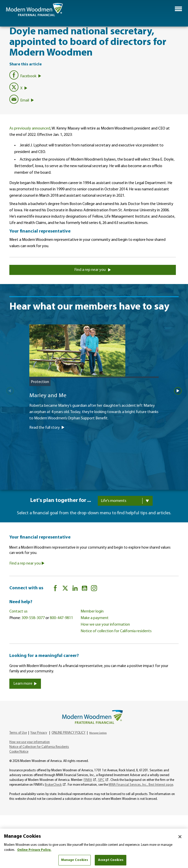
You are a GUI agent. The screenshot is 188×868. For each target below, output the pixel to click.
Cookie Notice (19, 752)
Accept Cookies (111, 860)
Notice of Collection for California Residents (39, 747)
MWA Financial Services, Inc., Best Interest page (141, 785)
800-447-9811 (61, 618)
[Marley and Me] (94, 402)
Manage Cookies (98, 733)
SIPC (101, 780)
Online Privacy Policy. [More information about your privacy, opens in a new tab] (34, 850)
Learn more (25, 684)
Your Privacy (39, 733)
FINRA (88, 780)
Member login (92, 611)
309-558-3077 (33, 618)
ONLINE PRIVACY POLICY (68, 733)
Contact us (18, 611)
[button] (178, 9)
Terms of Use (18, 733)
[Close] (180, 837)
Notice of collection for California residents (116, 631)
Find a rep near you (93, 270)
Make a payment (95, 618)
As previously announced (30, 129)
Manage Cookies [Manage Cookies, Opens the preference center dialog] (75, 860)
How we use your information (105, 625)
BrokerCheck (53, 785)
